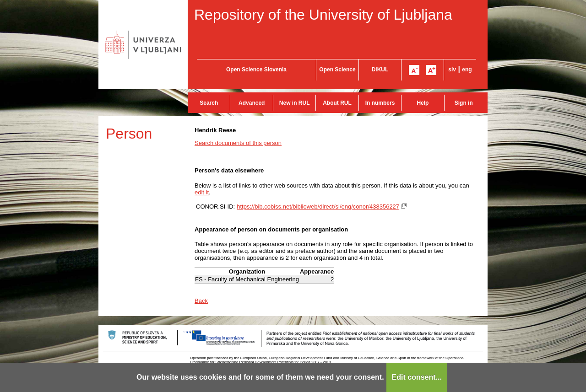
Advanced (252, 103)
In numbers (380, 103)
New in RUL (295, 103)
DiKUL (380, 70)
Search (209, 103)
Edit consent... (417, 377)
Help (423, 103)
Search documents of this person (238, 143)
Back (201, 301)
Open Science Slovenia (256, 70)
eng (467, 70)
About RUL (337, 103)
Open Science (337, 70)
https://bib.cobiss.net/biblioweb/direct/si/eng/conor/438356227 (318, 207)
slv (452, 70)
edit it (202, 192)
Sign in (464, 103)
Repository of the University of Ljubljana (323, 15)
